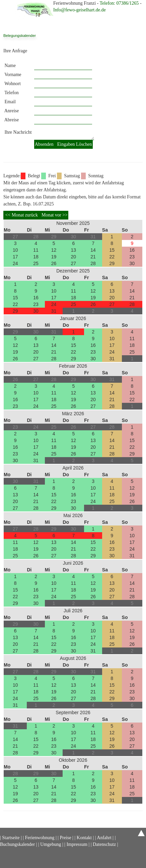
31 (54, 311)
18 (36, 257)
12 (54, 250)
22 (112, 257)
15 (112, 250)
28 (93, 263)
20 (74, 257)
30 (132, 263)
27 (74, 263)
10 (15, 250)
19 (54, 257)
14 (93, 250)
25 (36, 263)
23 (132, 257)
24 (15, 263)
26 (54, 263)
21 (93, 257)
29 (112, 263)
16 (132, 250)
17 (15, 257)
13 (74, 250)
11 (36, 250)
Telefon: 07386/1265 (120, 3)
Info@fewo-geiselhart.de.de (80, 10)
